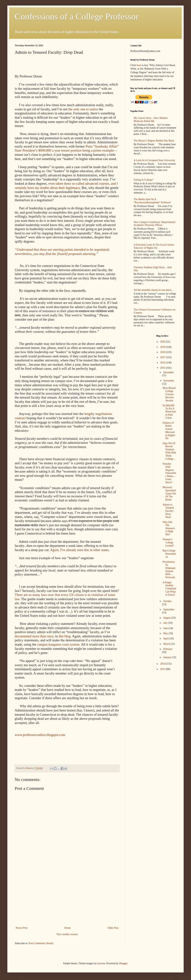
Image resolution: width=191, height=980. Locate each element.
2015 (163, 368)
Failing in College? (144, 180)
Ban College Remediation (169, 554)
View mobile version (67, 934)
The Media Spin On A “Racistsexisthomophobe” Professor (152, 201)
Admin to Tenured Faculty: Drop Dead (168, 511)
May (166, 633)
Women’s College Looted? (168, 543)
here (139, 65)
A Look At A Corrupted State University (154, 160)
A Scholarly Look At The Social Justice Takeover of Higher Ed (154, 246)
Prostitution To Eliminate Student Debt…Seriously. (169, 570)
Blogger (123, 963)
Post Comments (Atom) (41, 943)
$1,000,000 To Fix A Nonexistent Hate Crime (169, 412)
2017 (163, 357)
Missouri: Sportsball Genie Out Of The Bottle (169, 493)
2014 (163, 664)
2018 (163, 352)
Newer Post (22, 928)
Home (68, 928)
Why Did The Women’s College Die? (169, 528)
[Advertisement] (67, 898)
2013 (163, 669)
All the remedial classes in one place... (153, 290)
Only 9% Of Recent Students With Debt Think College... (169, 451)
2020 (163, 342)
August (167, 618)
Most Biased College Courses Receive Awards (169, 394)
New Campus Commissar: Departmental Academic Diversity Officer (155, 224)
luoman (101, 963)
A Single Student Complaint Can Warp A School (169, 589)
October (167, 601)
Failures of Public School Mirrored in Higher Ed (169, 430)
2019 (163, 347)
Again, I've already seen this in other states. (80, 550)
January (168, 657)
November (169, 381)
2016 (163, 363)
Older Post (113, 928)
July (166, 623)
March (167, 644)
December (169, 372)
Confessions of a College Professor (77, 16)
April (166, 639)
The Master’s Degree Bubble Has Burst (154, 141)
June (166, 628)
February (168, 649)
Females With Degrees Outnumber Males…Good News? (169, 473)
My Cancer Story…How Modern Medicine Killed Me (151, 120)
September (169, 609)
